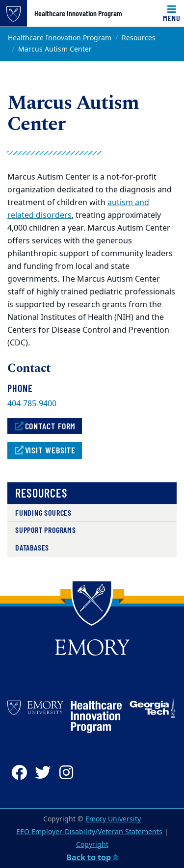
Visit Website (45, 450)
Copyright (92, 845)
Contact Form (45, 426)
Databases (32, 547)
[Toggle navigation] (172, 13)
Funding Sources (43, 513)
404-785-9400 (32, 404)
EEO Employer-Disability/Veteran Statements (89, 832)
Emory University (113, 819)
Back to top (92, 857)
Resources (139, 38)
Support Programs (46, 530)
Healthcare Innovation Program (78, 13)
